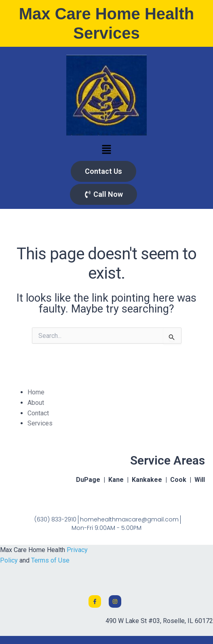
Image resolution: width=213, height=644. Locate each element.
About (36, 403)
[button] (106, 150)
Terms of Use (50, 560)
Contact (38, 413)
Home (36, 392)
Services (40, 423)
